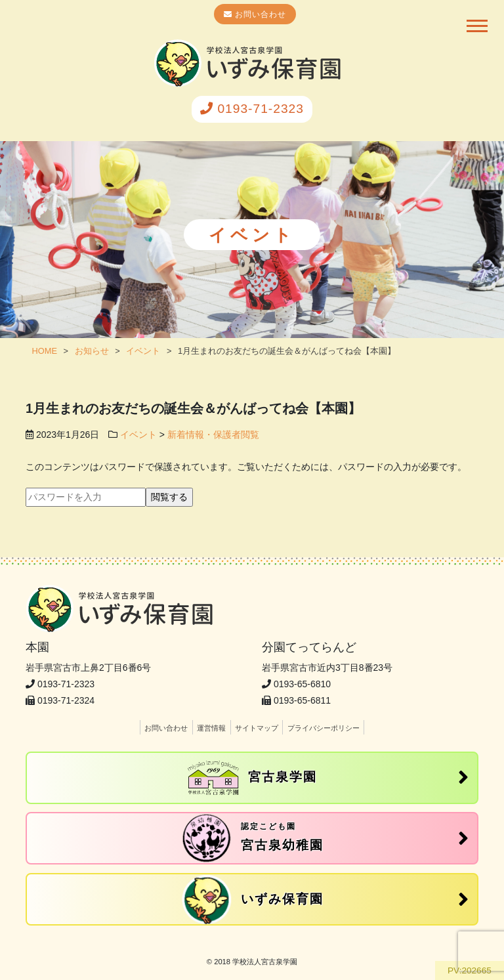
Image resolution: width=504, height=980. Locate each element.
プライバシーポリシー (324, 728)
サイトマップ (257, 728)
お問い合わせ (259, 14)
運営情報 (211, 728)
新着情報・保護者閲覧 (213, 435)
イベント (138, 435)
